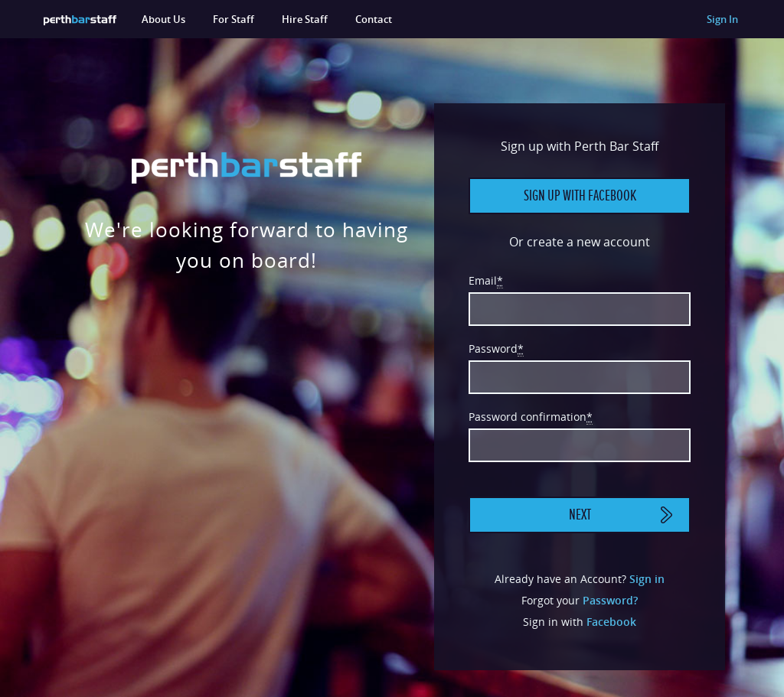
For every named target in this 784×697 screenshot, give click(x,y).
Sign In (722, 19)
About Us (163, 19)
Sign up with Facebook (580, 196)
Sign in (647, 579)
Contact (374, 19)
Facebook (611, 622)
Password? (610, 600)
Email (486, 281)
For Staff (234, 19)
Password (496, 349)
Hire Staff (305, 19)
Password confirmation (531, 417)
